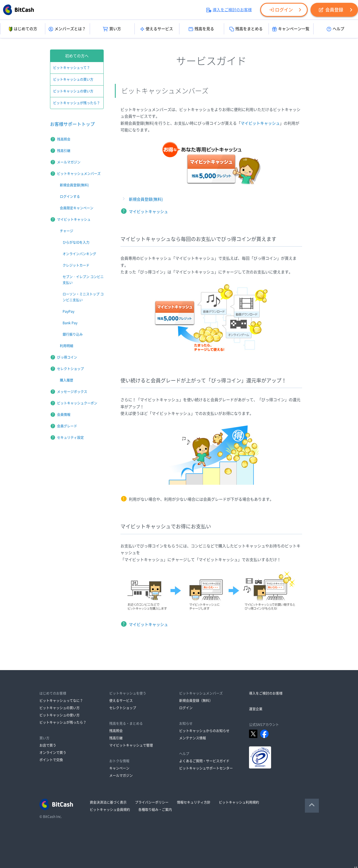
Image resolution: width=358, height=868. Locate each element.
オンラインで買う (53, 753)
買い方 (112, 29)
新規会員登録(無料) (146, 199)
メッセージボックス (72, 392)
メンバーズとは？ (67, 29)
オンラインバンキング (79, 254)
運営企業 (256, 709)
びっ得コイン (67, 357)
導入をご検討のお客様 (229, 10)
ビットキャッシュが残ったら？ (77, 103)
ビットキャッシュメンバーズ (79, 174)
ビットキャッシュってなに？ (61, 701)
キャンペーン (119, 768)
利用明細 (67, 346)
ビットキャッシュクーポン (77, 403)
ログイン (281, 10)
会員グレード (67, 426)
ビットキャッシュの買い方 (73, 79)
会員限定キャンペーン (77, 208)
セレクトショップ (70, 369)
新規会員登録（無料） (196, 701)
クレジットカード (76, 265)
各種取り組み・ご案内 (155, 810)
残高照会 (64, 139)
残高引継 (64, 151)
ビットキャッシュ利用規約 (239, 802)
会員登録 (331, 10)
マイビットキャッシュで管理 (131, 745)
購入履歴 (67, 380)
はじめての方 (22, 29)
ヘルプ (336, 29)
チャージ (67, 231)
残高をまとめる (246, 29)
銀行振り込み (73, 334)
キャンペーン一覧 (291, 29)
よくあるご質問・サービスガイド (204, 761)
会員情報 (64, 415)
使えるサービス (157, 29)
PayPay (68, 311)
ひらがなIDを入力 (76, 242)
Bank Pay (70, 323)
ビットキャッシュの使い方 (73, 91)
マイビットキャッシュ (260, 123)
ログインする (70, 197)
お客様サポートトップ (72, 124)
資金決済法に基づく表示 (108, 802)
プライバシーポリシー (152, 802)
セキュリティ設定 (70, 437)
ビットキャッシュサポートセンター (206, 768)
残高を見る (201, 29)
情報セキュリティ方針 (194, 802)
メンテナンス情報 (193, 738)
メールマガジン (69, 162)
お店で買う (48, 745)
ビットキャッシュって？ (72, 68)
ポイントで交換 (51, 760)
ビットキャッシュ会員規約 (110, 810)
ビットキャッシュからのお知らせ (204, 731)
